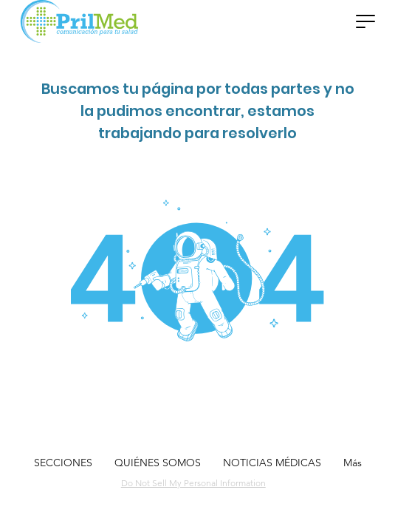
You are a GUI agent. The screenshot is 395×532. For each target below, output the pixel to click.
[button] (365, 21)
